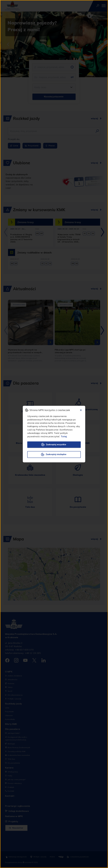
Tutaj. (64, 436)
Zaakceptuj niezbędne (54, 454)
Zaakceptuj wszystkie (54, 445)
